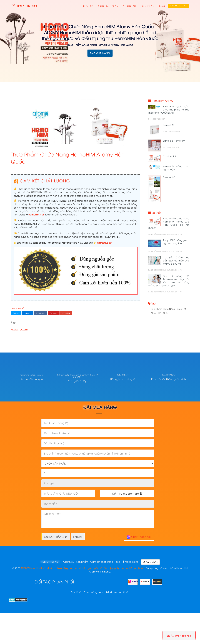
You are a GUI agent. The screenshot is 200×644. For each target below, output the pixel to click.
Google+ (66, 313)
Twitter (16, 313)
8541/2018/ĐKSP (104, 243)
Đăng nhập (150, 562)
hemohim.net (36, 214)
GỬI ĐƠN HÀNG (56, 537)
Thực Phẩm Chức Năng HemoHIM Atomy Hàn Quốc (168, 311)
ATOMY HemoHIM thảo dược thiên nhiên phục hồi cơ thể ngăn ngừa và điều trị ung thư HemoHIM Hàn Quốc (82, 568)
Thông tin (130, 6)
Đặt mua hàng (179, 6)
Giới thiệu (69, 562)
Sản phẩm (148, 6)
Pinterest (54, 313)
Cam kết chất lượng (102, 562)
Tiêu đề (88, 6)
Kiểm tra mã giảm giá (127, 493)
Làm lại (78, 537)
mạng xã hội (131, 562)
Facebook (41, 313)
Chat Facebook (139, 537)
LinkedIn (27, 313)
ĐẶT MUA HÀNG (100, 53)
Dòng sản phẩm (108, 6)
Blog (163, 6)
